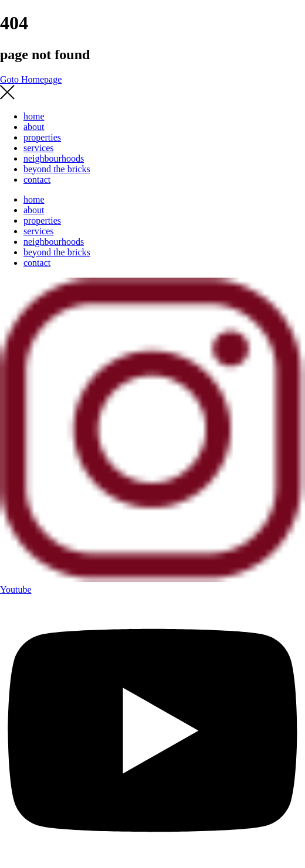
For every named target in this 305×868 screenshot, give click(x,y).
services (39, 148)
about (34, 127)
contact (37, 180)
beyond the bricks (57, 169)
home (34, 116)
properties (42, 137)
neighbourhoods (54, 158)
